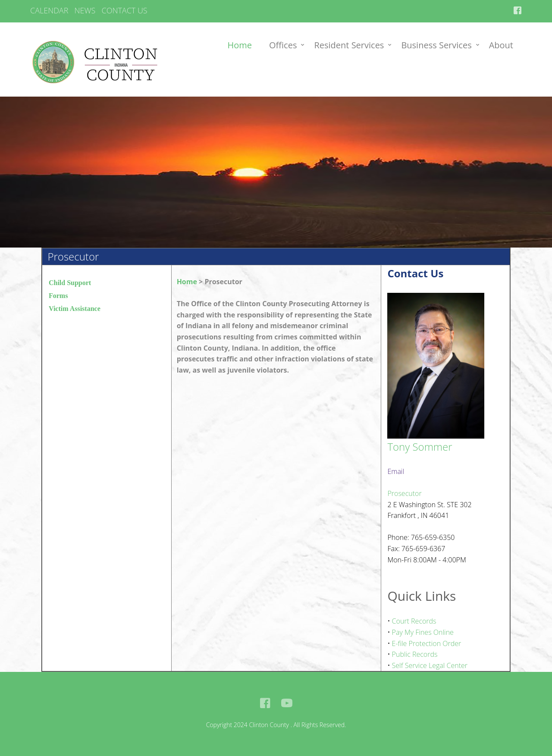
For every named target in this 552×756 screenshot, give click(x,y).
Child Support (70, 283)
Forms (58, 296)
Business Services (436, 45)
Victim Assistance (75, 309)
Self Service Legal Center (430, 665)
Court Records (414, 621)
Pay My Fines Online (423, 632)
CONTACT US (124, 10)
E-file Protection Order (427, 643)
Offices (283, 45)
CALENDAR (49, 10)
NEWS (85, 10)
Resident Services (349, 45)
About (501, 45)
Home (240, 45)
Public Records (415, 654)
